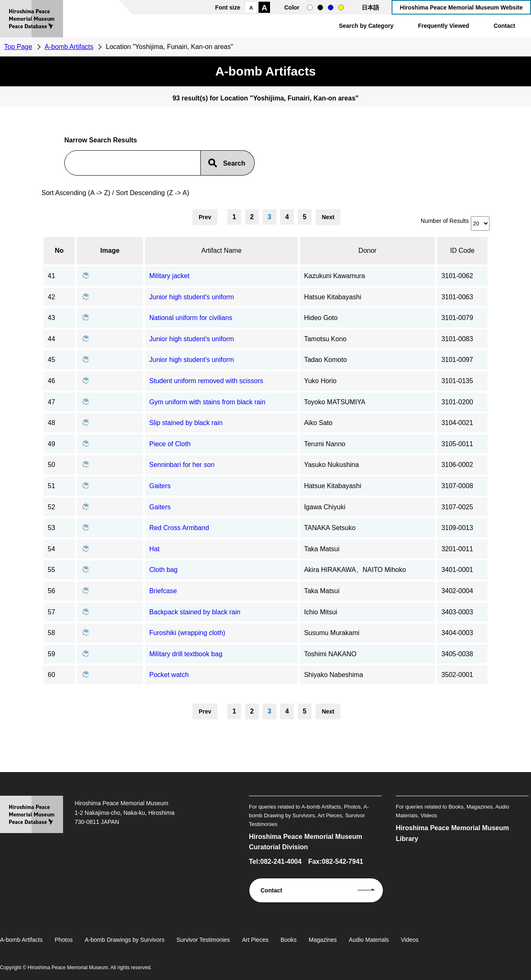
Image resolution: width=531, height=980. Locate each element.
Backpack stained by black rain (195, 612)
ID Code (462, 250)
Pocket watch (169, 675)
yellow (341, 7)
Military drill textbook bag (186, 654)
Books (289, 940)
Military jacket (169, 276)
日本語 (370, 7)
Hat (155, 549)
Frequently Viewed (443, 26)
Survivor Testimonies (203, 940)
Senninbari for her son (182, 465)
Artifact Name (221, 250)
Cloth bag (164, 570)
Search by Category (366, 26)
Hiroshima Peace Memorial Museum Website (461, 7)
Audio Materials (369, 940)
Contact (504, 26)
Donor (368, 250)
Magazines (323, 940)
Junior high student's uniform (192, 297)
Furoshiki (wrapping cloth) (187, 633)
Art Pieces (255, 940)
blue (331, 7)
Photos (64, 940)
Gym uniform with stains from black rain (207, 402)
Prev (205, 217)
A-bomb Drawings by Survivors (124, 940)
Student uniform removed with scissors (206, 381)
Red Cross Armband (179, 528)
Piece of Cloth (170, 444)
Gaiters (160, 486)
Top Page (18, 47)
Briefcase (163, 591)
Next (328, 217)
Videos (410, 940)
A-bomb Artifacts (69, 47)
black (320, 7)
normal (310, 7)
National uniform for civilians (191, 318)
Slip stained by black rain (186, 423)
